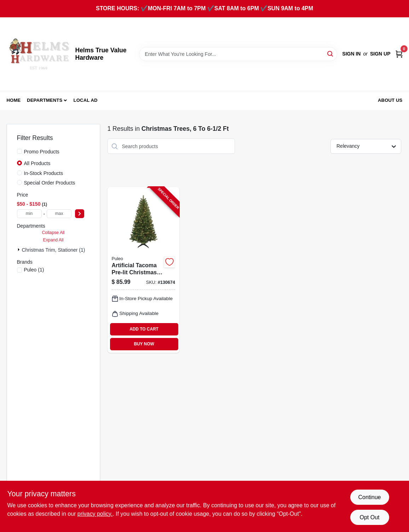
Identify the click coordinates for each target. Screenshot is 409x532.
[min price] (29, 214)
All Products (37, 163)
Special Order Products (50, 183)
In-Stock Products (44, 173)
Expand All (53, 240)
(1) (34, 270)
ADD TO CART (144, 329)
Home (14, 100)
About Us (390, 100)
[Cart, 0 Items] (399, 54)
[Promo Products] (19, 151)
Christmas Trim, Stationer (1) (54, 250)
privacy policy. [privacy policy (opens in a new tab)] (95, 514)
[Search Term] (238, 54)
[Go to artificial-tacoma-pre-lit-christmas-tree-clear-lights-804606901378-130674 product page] (143, 270)
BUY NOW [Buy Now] (144, 344)
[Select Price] (80, 214)
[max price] (59, 214)
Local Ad (86, 100)
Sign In (351, 54)
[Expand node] (19, 250)
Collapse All (53, 233)
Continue (369, 497)
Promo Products (42, 152)
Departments (45, 100)
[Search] (331, 54)
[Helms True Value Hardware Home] (39, 54)
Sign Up (380, 54)
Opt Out (369, 517)
